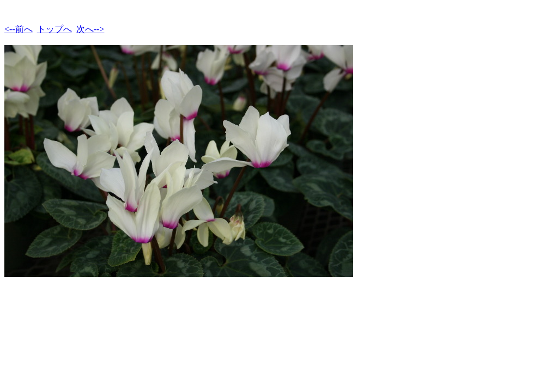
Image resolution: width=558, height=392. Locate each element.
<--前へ (19, 29)
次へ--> (90, 29)
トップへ (54, 29)
